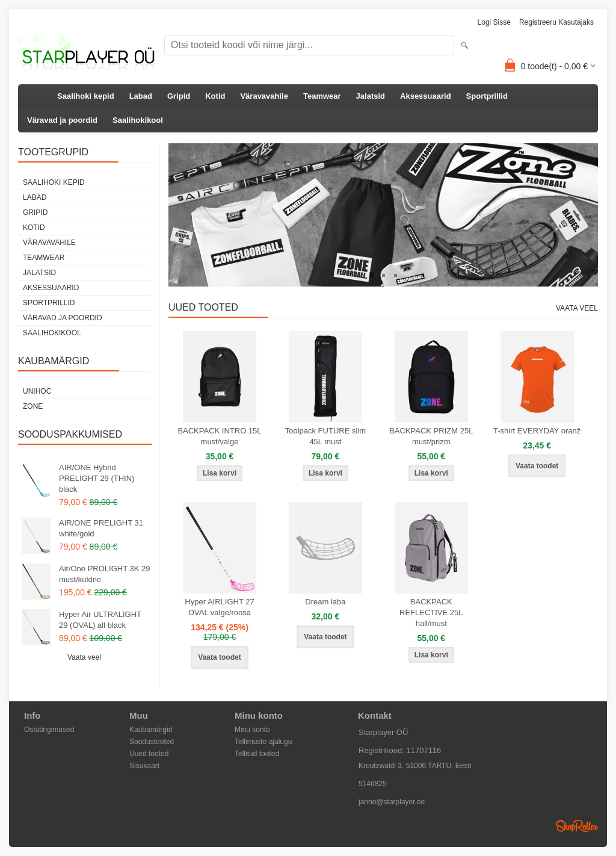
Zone (33, 406)
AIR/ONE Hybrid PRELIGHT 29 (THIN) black (97, 478)
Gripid (179, 96)
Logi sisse (494, 22)
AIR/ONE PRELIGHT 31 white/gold (101, 528)
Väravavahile (264, 96)
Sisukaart (144, 766)
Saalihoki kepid (86, 96)
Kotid (215, 96)
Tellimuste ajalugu (263, 742)
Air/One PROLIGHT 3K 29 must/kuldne (105, 574)
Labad (141, 96)
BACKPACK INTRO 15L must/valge (219, 436)
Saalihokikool (138, 120)
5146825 (373, 784)
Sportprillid (487, 96)
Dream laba (325, 602)
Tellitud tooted (257, 754)
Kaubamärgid (151, 730)
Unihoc (37, 391)
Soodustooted (152, 742)
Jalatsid (371, 96)
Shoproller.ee (577, 826)
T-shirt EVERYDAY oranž (537, 431)
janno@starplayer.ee (392, 802)
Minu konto (252, 730)
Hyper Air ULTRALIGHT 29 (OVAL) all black (100, 620)
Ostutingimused (49, 730)
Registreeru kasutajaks (556, 22)
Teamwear (322, 96)
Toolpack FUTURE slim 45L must (325, 436)
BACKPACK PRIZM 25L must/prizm (431, 436)
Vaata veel (84, 657)
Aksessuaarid (426, 96)
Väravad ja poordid (62, 120)
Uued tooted (149, 754)
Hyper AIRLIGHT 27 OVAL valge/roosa (219, 607)
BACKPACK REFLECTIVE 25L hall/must (431, 613)
